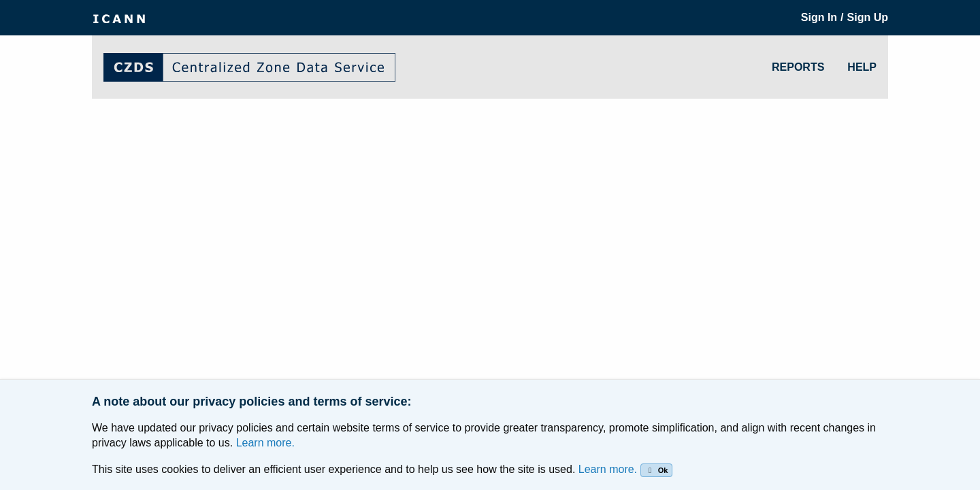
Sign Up (868, 17)
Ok (656, 470)
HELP (862, 67)
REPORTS (798, 67)
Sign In (819, 17)
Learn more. (265, 443)
